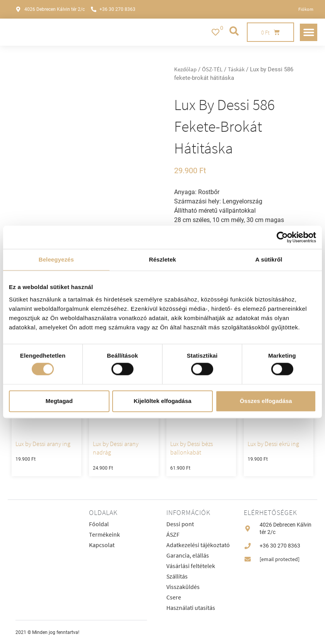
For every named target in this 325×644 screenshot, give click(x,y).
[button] (309, 32)
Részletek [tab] (162, 259)
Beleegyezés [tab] (56, 259)
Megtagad (59, 401)
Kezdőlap (185, 69)
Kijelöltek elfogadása (162, 401)
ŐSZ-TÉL (212, 69)
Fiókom (306, 9)
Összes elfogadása (266, 401)
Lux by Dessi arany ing (43, 444)
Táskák (236, 69)
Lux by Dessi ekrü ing (273, 444)
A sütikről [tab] (269, 259)
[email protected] (280, 559)
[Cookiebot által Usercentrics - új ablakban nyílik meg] (282, 237)
